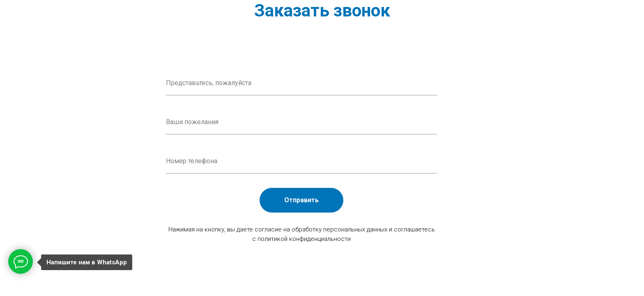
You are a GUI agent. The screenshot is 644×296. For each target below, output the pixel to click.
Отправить (301, 200)
